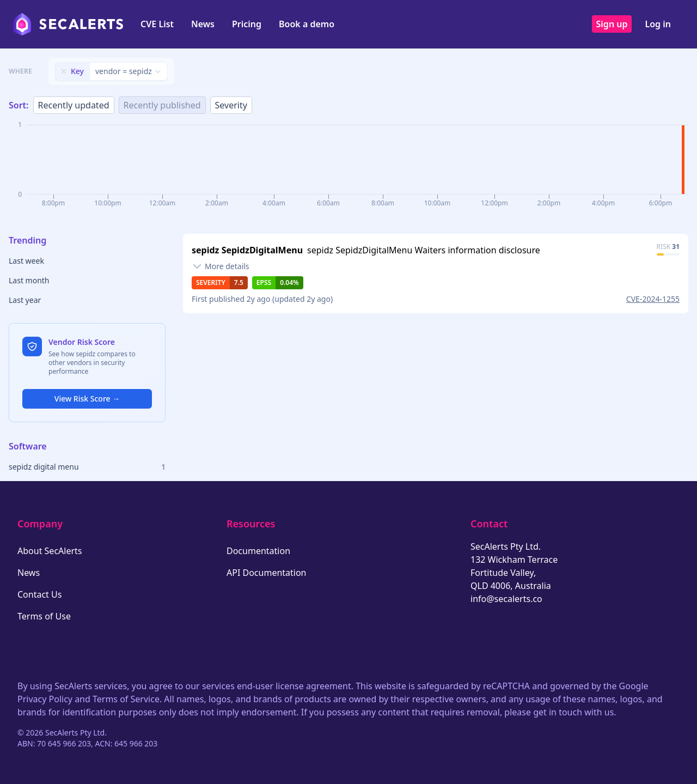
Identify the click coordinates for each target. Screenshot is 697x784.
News (203, 24)
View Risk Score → (87, 399)
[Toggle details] (221, 266)
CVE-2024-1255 (653, 299)
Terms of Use (44, 616)
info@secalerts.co (506, 599)
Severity (231, 105)
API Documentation (267, 573)
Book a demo (307, 24)
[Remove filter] (64, 71)
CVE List (157, 24)
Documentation (258, 551)
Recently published (162, 105)
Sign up (612, 24)
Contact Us (39, 594)
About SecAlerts (50, 551)
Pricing (247, 24)
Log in (658, 24)
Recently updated (74, 105)
